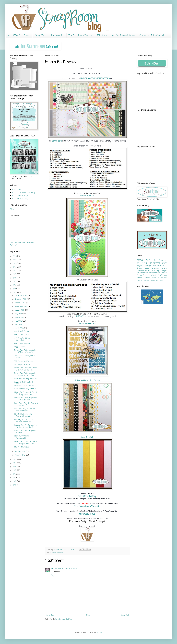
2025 (15, 260)
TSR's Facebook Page (20, 196)
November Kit (162, 266)
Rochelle (164, 273)
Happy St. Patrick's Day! (24, 382)
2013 (15, 467)
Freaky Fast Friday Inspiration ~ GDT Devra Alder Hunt (26, 374)
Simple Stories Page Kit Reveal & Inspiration (23, 415)
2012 (15, 470)
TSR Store (102, 35)
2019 (15, 282)
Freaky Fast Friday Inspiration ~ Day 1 (26, 432)
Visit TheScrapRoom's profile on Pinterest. (22, 244)
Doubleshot (155, 263)
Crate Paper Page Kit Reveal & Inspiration (26, 404)
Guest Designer (152, 268)
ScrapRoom (57, 141)
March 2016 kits (57, 553)
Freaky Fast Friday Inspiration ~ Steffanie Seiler (26, 399)
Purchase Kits (58, 35)
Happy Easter (19, 347)
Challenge (147, 278)
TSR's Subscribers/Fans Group (24, 193)
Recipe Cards (151, 266)
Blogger (99, 633)
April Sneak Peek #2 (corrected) (22, 339)
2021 (15, 274)
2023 (15, 267)
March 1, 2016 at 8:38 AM (67, 569)
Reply (53, 575)
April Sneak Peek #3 (22, 335)
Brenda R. (141, 275)
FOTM (156, 260)
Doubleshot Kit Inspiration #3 (25, 379)
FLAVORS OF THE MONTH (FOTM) (95, 79)
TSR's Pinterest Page (20, 199)
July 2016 (19, 314)
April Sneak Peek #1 (22, 344)
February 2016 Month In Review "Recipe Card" (23, 421)
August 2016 (20, 310)
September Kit (155, 273)
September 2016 (21, 307)
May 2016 (19, 321)
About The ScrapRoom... (19, 35)
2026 (15, 256)
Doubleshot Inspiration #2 (24, 386)
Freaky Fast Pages (153, 270)
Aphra (164, 260)
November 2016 (21, 299)
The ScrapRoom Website (81, 35)
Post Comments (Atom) (64, 619)
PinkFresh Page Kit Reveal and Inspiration (24, 410)
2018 (15, 285)
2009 (15, 481)
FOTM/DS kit (82, 316)
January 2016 (20, 455)
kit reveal (142, 263)
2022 (15, 271)
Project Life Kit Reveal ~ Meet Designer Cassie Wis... (26, 369)
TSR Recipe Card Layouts (24, 361)
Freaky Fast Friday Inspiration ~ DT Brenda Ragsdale (26, 351)
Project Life (141, 266)
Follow (12, 209)
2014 (15, 463)
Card (154, 280)
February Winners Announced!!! (21, 437)
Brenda (140, 268)
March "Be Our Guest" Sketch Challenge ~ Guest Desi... (26, 443)
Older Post (125, 615)
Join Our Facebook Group (123, 35)
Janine (139, 278)
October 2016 (20, 303)
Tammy (164, 275)
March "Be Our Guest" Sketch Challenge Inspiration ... (26, 394)
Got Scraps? (159, 280)
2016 (15, 293)
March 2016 (19, 328)
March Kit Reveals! (21, 447)
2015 (15, 460)
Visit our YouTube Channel (152, 35)
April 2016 (19, 325)
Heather (54, 569)
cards (165, 263)
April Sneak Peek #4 (22, 331)
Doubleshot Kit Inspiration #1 (25, 389)
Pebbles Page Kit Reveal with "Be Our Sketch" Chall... (25, 426)
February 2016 (20, 452)
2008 (15, 485)
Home (88, 615)
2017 (15, 289)
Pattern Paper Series (144, 280)
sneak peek (144, 260)
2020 (15, 278)
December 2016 (21, 296)
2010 (15, 478)
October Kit (144, 273)
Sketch (158, 275)
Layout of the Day (159, 278)
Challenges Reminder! (23, 365)
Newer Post (50, 615)
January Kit (150, 275)
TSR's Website (18, 190)
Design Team (41, 35)
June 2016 (19, 318)
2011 (14, 474)
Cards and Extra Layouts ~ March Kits (24, 357)
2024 (15, 264)
